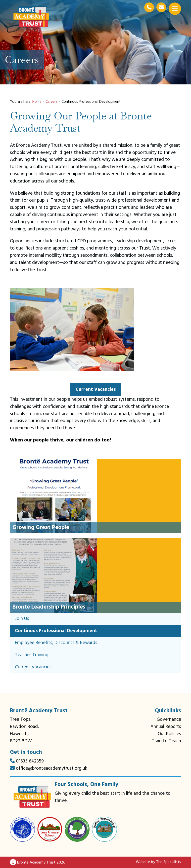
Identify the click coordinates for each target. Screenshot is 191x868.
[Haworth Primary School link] (22, 829)
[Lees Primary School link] (50, 829)
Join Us (22, 619)
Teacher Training (32, 655)
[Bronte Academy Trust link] (32, 797)
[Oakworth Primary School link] (77, 829)
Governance (169, 720)
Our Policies (169, 734)
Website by (158, 862)
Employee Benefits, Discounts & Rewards (56, 643)
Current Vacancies (33, 667)
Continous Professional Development (56, 631)
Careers (51, 102)
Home (37, 102)
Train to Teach (166, 741)
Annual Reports (166, 727)
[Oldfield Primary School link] (104, 829)
